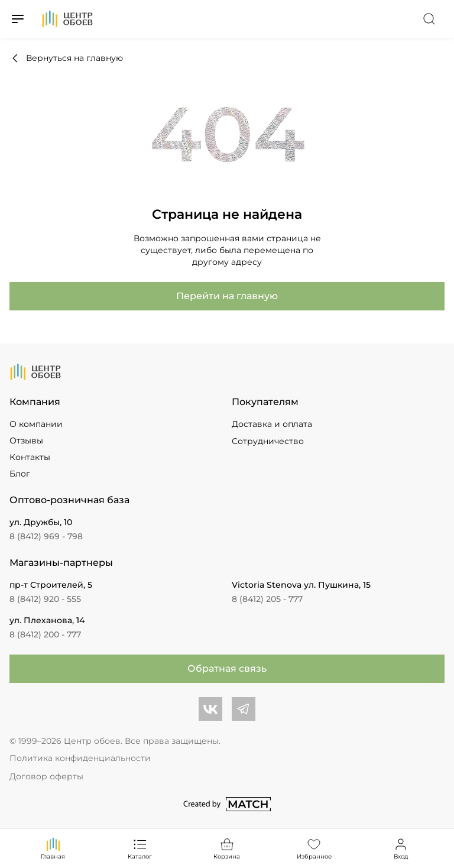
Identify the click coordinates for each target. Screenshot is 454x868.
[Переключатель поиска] (429, 19)
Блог (20, 474)
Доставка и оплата (272, 424)
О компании (36, 424)
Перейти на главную (227, 296)
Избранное (314, 848)
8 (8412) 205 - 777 (267, 599)
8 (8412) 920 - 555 (45, 599)
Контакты (30, 457)
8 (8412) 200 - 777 (45, 634)
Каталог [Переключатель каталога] (140, 848)
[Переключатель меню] (18, 19)
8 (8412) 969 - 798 (46, 536)
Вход (401, 848)
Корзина (227, 848)
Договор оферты (46, 776)
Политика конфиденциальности (80, 758)
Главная (53, 848)
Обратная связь (227, 668)
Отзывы (26, 441)
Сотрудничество (268, 441)
